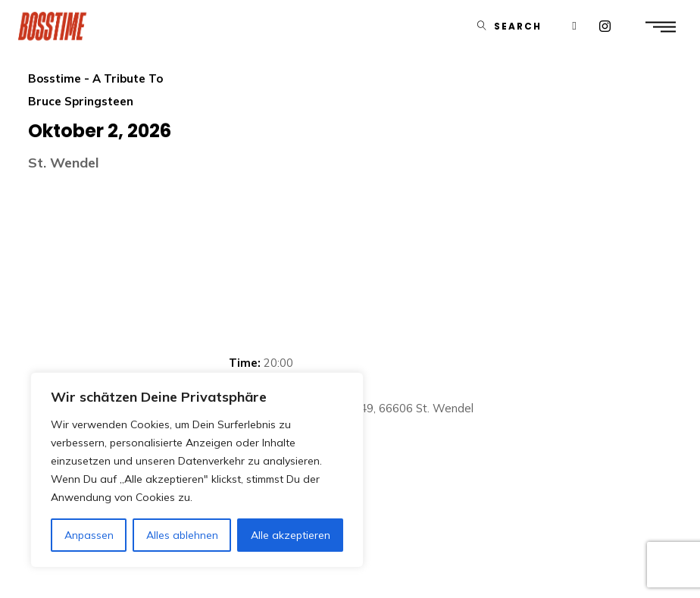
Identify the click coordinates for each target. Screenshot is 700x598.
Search (518, 26)
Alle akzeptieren (291, 535)
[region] (197, 470)
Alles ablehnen (182, 535)
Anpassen (89, 535)
